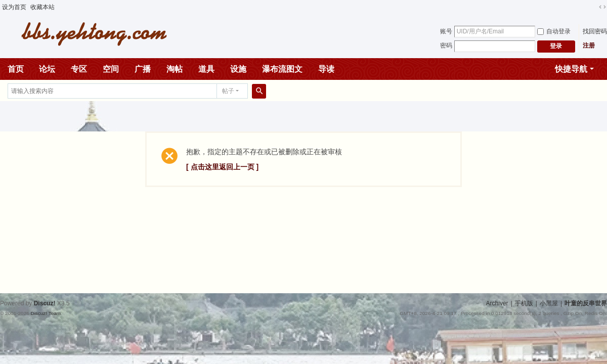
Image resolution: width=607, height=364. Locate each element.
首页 (16, 69)
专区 (79, 69)
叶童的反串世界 (586, 303)
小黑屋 (549, 303)
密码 (446, 45)
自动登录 (554, 31)
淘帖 (175, 69)
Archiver (497, 303)
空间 (111, 69)
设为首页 (14, 7)
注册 (589, 45)
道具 (206, 69)
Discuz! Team (46, 313)
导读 (326, 69)
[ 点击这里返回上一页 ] (222, 167)
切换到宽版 (602, 7)
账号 (446, 31)
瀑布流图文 (282, 69)
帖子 (228, 91)
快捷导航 (571, 69)
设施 (238, 69)
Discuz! (45, 303)
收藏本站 (42, 7)
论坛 (47, 69)
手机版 (524, 303)
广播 (143, 69)
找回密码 (595, 31)
